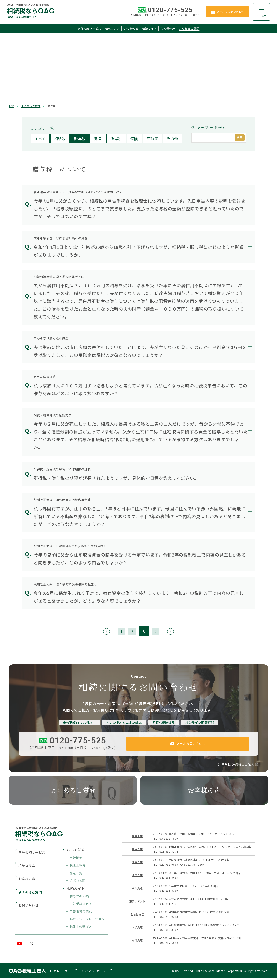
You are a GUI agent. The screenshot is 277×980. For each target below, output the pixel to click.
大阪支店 (137, 928)
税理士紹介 (77, 866)
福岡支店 (137, 941)
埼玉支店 (137, 876)
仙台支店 (137, 863)
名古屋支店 (137, 915)
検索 (240, 137)
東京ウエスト (137, 902)
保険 (134, 139)
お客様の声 (168, 28)
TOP (11, 106)
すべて (40, 139)
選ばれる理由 (79, 881)
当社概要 (76, 858)
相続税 (60, 139)
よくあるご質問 (189, 28)
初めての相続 (79, 897)
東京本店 (137, 837)
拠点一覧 (76, 874)
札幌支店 (137, 850)
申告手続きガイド (82, 905)
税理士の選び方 (80, 928)
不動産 (152, 139)
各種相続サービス (89, 28)
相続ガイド (149, 28)
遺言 (98, 139)
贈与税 (80, 139)
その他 (172, 139)
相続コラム (112, 28)
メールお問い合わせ (188, 744)
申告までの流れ (80, 912)
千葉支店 (137, 889)
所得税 (116, 139)
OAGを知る (131, 28)
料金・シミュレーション (87, 920)
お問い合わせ (30, 883)
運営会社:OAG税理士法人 (235, 765)
